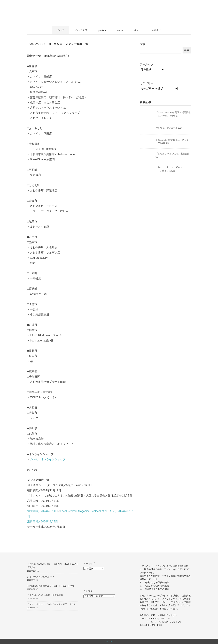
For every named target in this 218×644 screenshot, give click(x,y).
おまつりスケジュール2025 (169, 128)
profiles (102, 30)
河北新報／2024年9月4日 (43, 511)
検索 (142, 44)
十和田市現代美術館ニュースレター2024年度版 (51, 586)
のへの (61, 30)
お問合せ (156, 30)
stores (137, 30)
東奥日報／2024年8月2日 (43, 521)
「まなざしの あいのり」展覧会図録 (45, 595)
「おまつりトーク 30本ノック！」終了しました (52, 604)
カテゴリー (146, 83)
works (120, 30)
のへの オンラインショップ (48, 459)
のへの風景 (81, 30)
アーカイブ (146, 64)
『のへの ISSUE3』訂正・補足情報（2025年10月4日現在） (52, 566)
